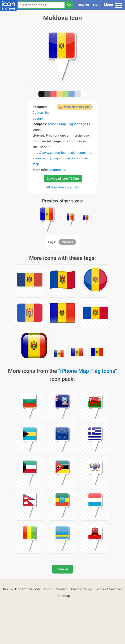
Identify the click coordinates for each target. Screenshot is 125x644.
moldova (67, 242)
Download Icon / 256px (63, 179)
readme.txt (58, 170)
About (48, 589)
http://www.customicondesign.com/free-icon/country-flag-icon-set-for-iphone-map (63, 158)
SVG (96, 5)
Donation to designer (77, 107)
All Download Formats (63, 187)
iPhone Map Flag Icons (65, 124)
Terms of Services (108, 589)
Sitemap (64, 596)
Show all (62, 569)
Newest (83, 5)
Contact (62, 589)
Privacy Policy (81, 589)
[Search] (69, 5)
